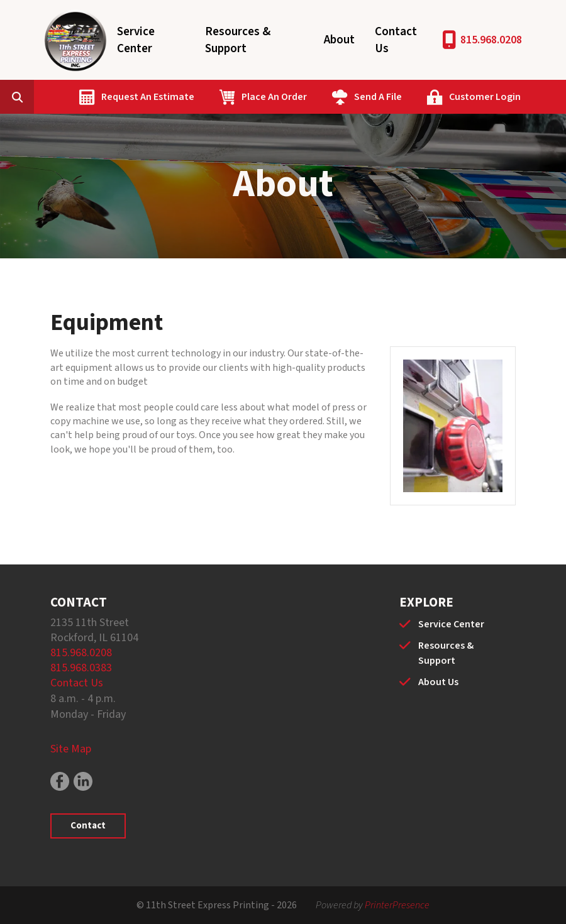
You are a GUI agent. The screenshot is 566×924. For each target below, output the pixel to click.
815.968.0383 (81, 668)
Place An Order (274, 97)
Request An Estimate (148, 97)
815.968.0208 (491, 40)
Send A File (378, 97)
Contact (88, 826)
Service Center (136, 40)
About (339, 40)
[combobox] (36, 97)
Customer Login (485, 97)
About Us (438, 682)
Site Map (71, 749)
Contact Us (396, 40)
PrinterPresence (397, 905)
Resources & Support (238, 40)
